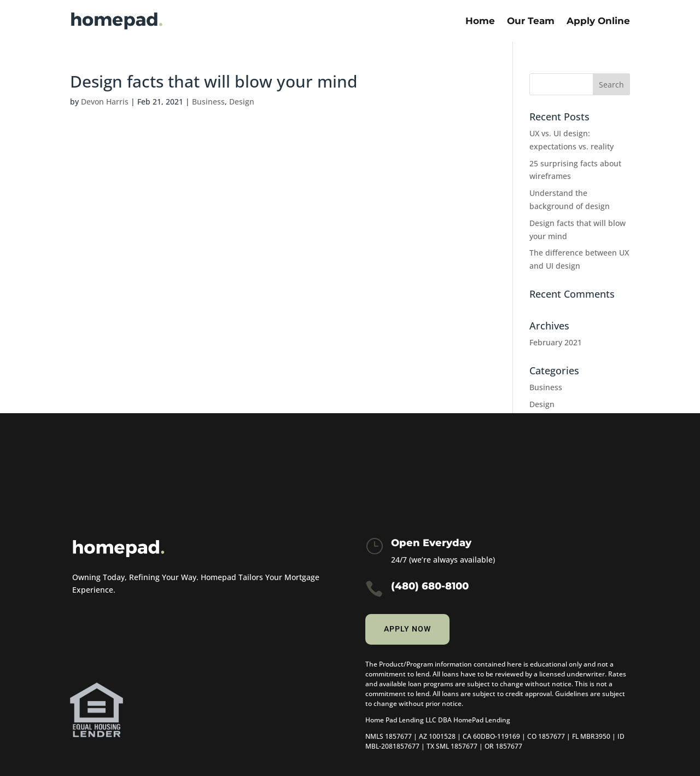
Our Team (531, 21)
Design (242, 102)
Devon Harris (105, 102)
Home (480, 21)
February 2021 (556, 342)
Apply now (407, 629)
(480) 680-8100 (430, 586)
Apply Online (598, 21)
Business (208, 102)
